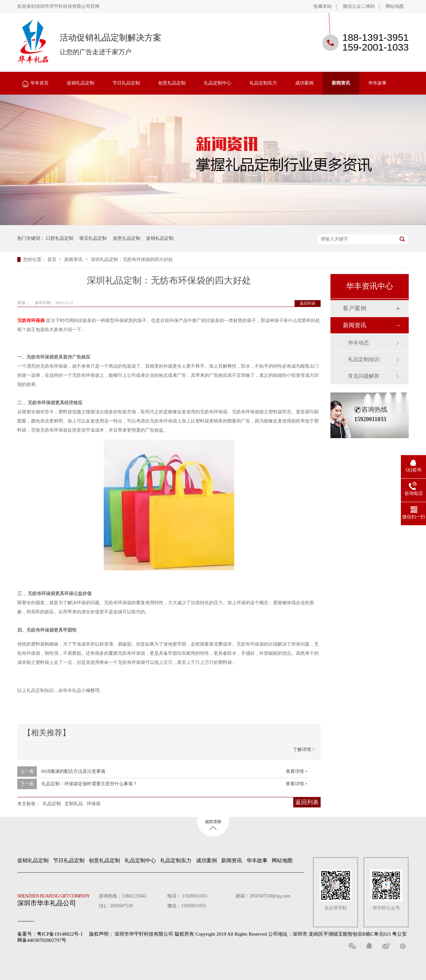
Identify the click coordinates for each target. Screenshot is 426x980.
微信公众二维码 (359, 6)
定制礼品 (74, 804)
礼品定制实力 (263, 83)
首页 (53, 260)
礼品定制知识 (364, 359)
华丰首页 (39, 83)
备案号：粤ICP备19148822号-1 (50, 934)
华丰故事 (377, 83)
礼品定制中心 (218, 83)
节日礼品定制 (126, 83)
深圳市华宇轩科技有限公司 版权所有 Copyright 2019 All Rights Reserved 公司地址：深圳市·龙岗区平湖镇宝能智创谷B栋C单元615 (253, 934)
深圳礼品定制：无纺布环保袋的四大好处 (132, 260)
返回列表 (308, 303)
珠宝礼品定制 (93, 238)
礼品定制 (52, 804)
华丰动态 (358, 343)
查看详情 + (297, 771)
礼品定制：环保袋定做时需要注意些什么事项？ (89, 784)
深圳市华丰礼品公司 (56, 898)
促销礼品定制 (81, 83)
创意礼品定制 (172, 83)
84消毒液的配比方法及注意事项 (73, 771)
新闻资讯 (341, 83)
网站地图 (395, 6)
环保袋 (94, 804)
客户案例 (355, 308)
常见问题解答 (364, 376)
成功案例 (304, 83)
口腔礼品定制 (60, 238)
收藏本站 (323, 6)
